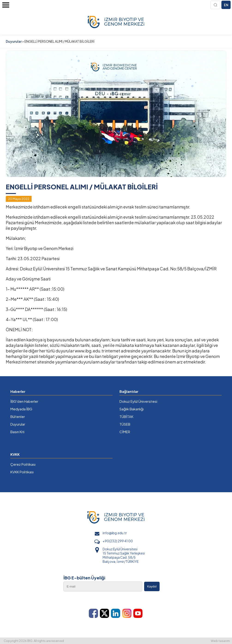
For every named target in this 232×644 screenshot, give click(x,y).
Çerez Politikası (23, 464)
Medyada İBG (21, 409)
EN (226, 5)
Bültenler (18, 416)
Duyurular (14, 41)
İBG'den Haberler (24, 401)
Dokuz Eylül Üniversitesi (138, 401)
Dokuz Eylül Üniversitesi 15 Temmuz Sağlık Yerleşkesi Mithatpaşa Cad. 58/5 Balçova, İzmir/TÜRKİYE (124, 555)
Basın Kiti (17, 432)
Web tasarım (220, 641)
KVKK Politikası (22, 472)
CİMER (125, 432)
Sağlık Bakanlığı (132, 409)
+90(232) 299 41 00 (118, 541)
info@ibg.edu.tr (115, 533)
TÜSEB (125, 424)
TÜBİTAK (126, 416)
